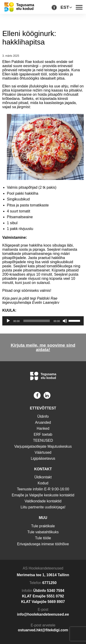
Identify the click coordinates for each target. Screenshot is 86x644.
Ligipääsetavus (43, 458)
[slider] (37, 321)
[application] (43, 321)
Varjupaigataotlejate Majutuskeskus (43, 446)
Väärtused (43, 452)
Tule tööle (43, 538)
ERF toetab (43, 434)
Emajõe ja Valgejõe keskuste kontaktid (43, 495)
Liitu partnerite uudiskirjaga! (43, 507)
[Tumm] (65, 321)
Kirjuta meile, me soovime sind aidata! (43, 347)
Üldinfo (43, 416)
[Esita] (8, 321)
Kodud (43, 483)
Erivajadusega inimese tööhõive (43, 544)
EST (65, 7)
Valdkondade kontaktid (43, 501)
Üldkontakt (43, 477)
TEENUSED (43, 440)
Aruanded (43, 422)
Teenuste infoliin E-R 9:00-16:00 (43, 489)
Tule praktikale (43, 526)
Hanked (43, 428)
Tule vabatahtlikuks (43, 532)
